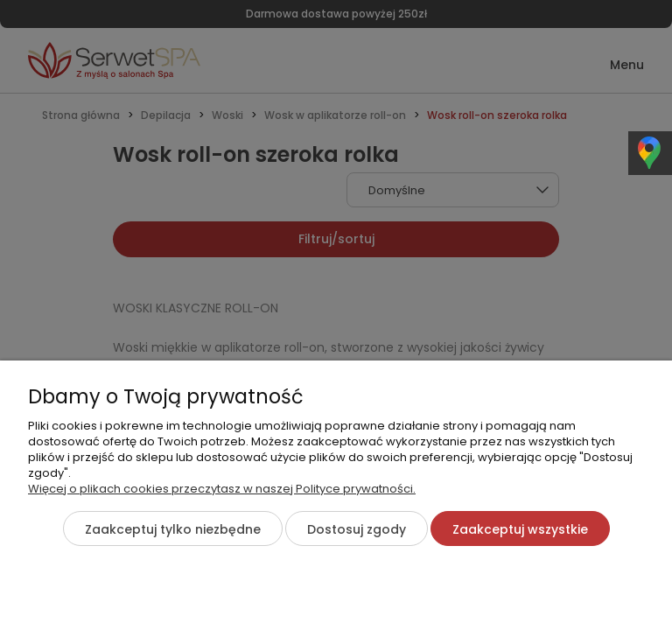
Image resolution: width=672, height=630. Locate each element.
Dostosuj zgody (357, 529)
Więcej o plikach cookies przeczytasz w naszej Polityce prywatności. (222, 489)
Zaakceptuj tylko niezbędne (173, 529)
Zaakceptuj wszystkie (520, 529)
